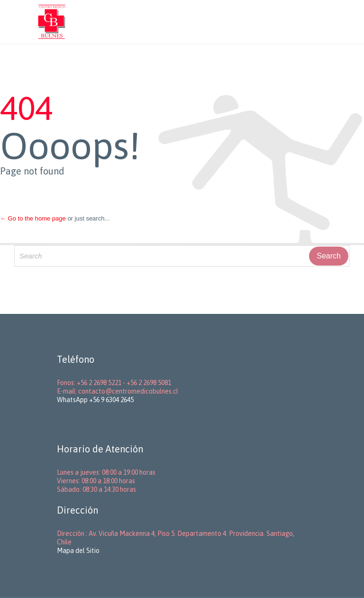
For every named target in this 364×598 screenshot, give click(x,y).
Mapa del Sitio (78, 551)
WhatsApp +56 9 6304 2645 (95, 400)
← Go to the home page (33, 218)
